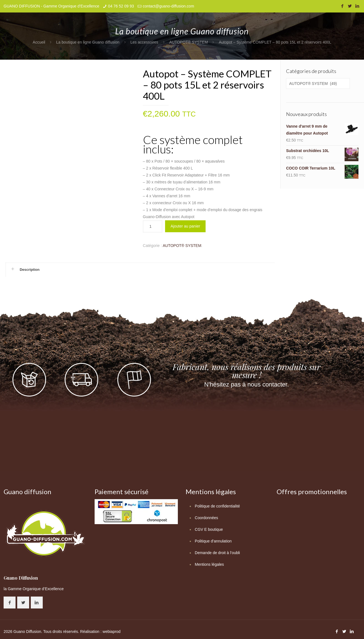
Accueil (39, 42)
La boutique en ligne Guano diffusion (88, 42)
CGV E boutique (209, 529)
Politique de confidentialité (217, 506)
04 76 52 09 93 (121, 6)
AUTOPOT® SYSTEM (189, 42)
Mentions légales (209, 564)
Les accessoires (144, 42)
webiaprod (112, 632)
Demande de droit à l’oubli (217, 553)
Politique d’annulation (213, 541)
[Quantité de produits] (153, 226)
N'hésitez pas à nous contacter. (247, 384)
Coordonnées (206, 518)
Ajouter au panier (185, 226)
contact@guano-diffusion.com (168, 6)
